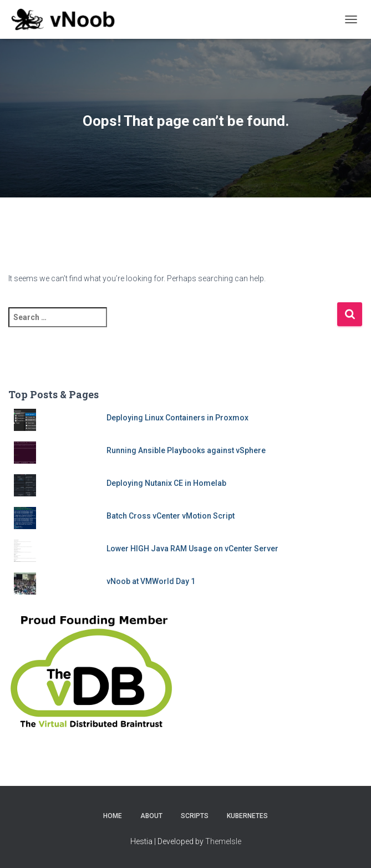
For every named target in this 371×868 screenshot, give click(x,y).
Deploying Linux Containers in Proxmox (177, 418)
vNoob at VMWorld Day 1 (151, 581)
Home (113, 816)
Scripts (195, 816)
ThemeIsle (223, 841)
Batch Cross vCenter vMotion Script (171, 516)
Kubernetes (247, 816)
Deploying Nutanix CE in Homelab (166, 483)
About (151, 816)
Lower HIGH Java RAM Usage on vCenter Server (192, 549)
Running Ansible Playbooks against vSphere (186, 450)
